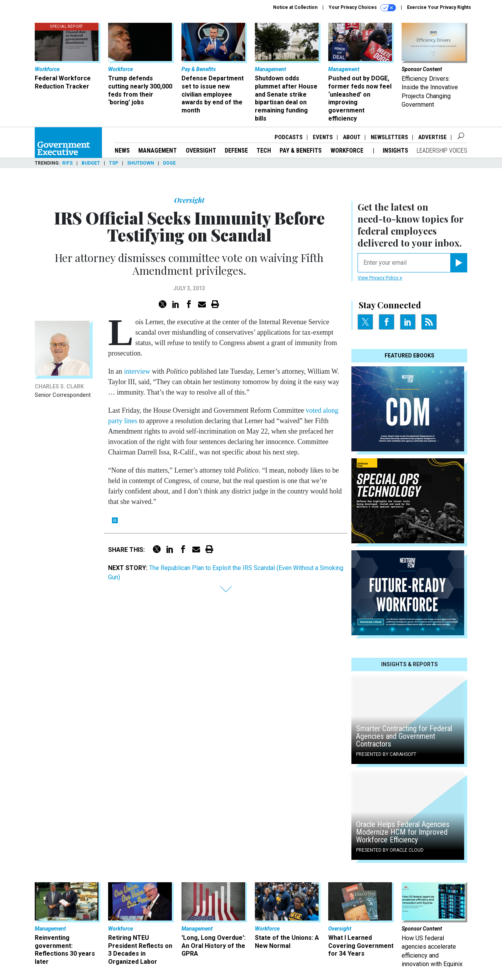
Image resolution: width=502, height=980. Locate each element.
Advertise (432, 137)
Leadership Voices (442, 151)
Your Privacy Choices (362, 8)
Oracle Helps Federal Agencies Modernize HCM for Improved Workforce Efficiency (403, 832)
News (122, 151)
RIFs (67, 163)
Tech (264, 151)
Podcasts (289, 137)
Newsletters (389, 137)
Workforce (348, 151)
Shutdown (141, 163)
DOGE (169, 163)
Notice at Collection (295, 7)
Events (323, 137)
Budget (91, 163)
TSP (114, 163)
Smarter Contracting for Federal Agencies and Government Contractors (404, 736)
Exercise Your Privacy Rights (439, 7)
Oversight (201, 151)
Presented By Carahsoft (386, 754)
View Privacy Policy (380, 278)
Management (158, 151)
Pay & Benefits (301, 151)
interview (137, 371)
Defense (236, 151)
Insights (395, 151)
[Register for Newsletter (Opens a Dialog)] (459, 263)
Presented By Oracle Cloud (390, 850)
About (352, 137)
